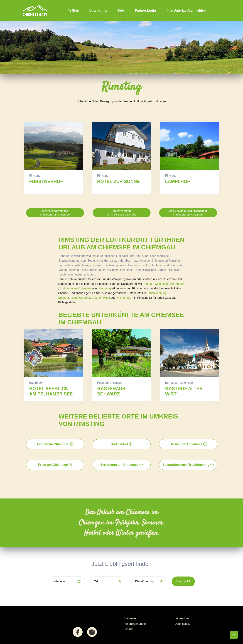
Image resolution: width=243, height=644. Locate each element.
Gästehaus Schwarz (111, 391)
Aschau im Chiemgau (55, 444)
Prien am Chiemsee (155, 284)
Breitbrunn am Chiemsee (75, 288)
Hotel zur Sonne (119, 181)
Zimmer (129, 629)
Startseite (130, 618)
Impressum (182, 618)
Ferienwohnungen (135, 624)
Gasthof (97, 298)
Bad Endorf (177, 284)
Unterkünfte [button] (98, 11)
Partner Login (145, 11)
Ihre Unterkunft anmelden (186, 11)
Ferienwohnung (157, 293)
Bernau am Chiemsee (188, 444)
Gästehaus (124, 298)
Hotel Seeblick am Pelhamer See (51, 391)
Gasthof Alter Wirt (184, 391)
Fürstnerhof (46, 181)
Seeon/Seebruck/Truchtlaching (188, 465)
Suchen (183, 581)
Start (73, 11)
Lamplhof (178, 181)
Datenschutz (183, 624)
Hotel (106, 298)
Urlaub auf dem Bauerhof (74, 298)
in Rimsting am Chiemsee (55, 213)
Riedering (105, 288)
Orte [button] (121, 11)
